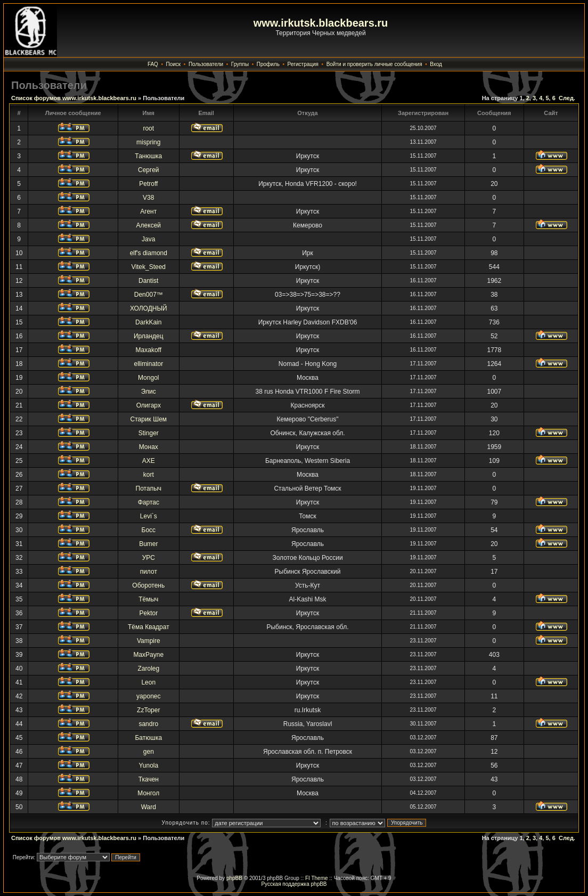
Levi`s (149, 516)
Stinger (149, 433)
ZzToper (148, 710)
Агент (148, 211)
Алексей (149, 225)
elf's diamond (149, 253)
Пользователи (206, 64)
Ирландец (149, 336)
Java (148, 239)
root (148, 128)
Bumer (148, 544)
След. (567, 98)
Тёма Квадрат (149, 627)
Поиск (174, 64)
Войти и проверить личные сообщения (374, 64)
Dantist (148, 281)
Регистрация (303, 64)
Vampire (149, 641)
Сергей (149, 170)
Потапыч (149, 488)
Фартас (149, 502)
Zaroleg (148, 669)
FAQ (153, 64)
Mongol (148, 378)
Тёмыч (148, 599)
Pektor (148, 613)
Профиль (268, 64)
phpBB (234, 878)
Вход (436, 64)
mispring (148, 142)
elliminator (148, 364)
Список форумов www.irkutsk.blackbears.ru (74, 98)
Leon (148, 682)
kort (149, 475)
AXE (149, 461)
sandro (148, 724)
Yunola (148, 765)
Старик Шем (149, 419)
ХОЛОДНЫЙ (149, 308)
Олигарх (149, 405)
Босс (149, 530)
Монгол (148, 793)
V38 (148, 198)
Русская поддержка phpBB (294, 884)
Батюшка (148, 738)
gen (149, 752)
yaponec (148, 696)
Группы (240, 64)
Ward (149, 807)
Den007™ (149, 295)
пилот (149, 572)
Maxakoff (149, 350)
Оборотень (148, 585)
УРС (149, 558)
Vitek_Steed (149, 267)
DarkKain (148, 322)
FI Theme (317, 878)
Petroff (148, 184)
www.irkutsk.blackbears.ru (321, 23)
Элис (149, 392)
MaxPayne (148, 655)
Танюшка (148, 156)
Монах (149, 447)
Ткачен (149, 779)
